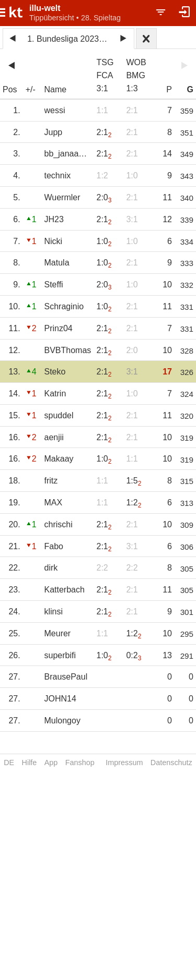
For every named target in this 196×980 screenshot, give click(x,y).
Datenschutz (171, 763)
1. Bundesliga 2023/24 (69, 39)
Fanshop (80, 763)
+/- (31, 89)
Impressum (124, 763)
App (51, 763)
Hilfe (30, 763)
